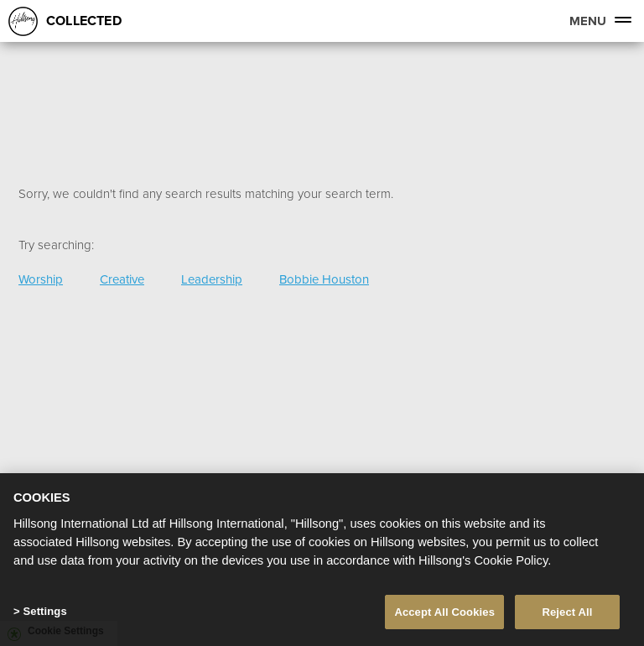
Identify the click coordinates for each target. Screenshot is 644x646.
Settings (44, 612)
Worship (41, 279)
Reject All (567, 613)
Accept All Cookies (444, 613)
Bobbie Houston (324, 279)
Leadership (212, 279)
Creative (122, 279)
